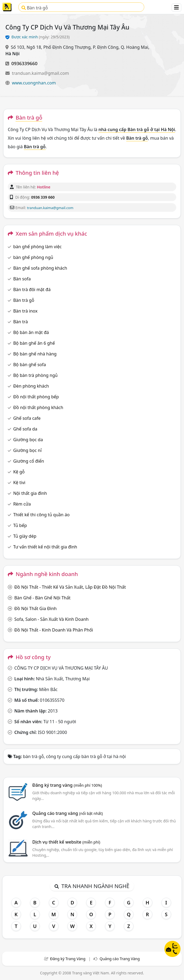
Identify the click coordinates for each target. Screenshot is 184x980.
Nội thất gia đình (30, 493)
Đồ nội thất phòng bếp (36, 397)
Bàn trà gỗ (35, 8)
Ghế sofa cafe (27, 418)
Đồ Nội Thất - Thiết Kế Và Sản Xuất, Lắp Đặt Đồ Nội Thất (70, 587)
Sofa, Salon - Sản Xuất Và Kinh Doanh (51, 619)
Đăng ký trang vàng (67, 785)
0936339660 (24, 63)
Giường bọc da (28, 440)
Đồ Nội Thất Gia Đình (35, 608)
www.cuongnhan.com (34, 83)
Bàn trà (20, 322)
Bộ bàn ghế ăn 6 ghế (34, 343)
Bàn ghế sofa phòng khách (40, 268)
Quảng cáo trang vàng (67, 813)
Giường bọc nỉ (27, 450)
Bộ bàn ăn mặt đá (31, 332)
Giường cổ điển (29, 461)
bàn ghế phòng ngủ (33, 257)
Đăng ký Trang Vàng (68, 959)
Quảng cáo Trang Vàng (120, 959)
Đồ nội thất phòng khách (38, 407)
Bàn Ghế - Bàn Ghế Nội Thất (42, 598)
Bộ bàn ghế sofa (30, 365)
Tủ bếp (20, 525)
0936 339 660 (43, 197)
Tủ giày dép (25, 536)
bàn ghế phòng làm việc (37, 247)
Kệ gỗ (19, 472)
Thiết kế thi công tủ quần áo (41, 515)
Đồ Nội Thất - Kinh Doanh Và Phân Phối (54, 630)
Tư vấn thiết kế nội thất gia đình (45, 547)
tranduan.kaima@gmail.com (40, 73)
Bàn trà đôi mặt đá (32, 289)
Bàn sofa (22, 279)
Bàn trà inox (25, 311)
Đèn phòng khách (31, 386)
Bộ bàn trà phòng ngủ (35, 375)
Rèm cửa (22, 504)
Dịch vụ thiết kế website (66, 842)
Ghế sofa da (25, 429)
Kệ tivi (19, 482)
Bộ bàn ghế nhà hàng (35, 354)
